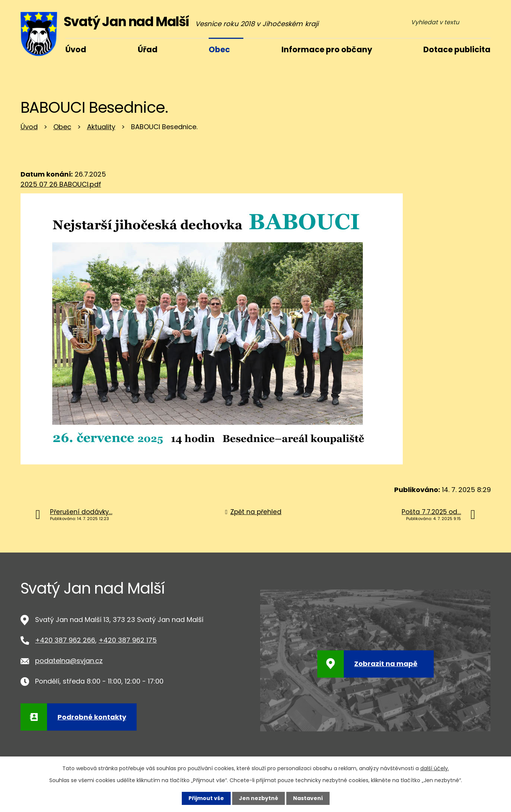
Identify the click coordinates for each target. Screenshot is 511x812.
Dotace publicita (457, 49)
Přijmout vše (206, 798)
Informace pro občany (327, 49)
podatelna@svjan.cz (69, 661)
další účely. (435, 768)
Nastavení (308, 798)
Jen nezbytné (258, 798)
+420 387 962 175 (128, 640)
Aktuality (101, 127)
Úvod (29, 127)
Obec (62, 127)
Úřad (148, 49)
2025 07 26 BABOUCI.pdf (61, 184)
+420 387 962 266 (65, 640)
